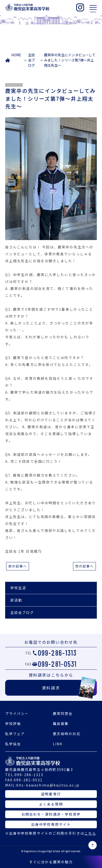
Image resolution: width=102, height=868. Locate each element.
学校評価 (13, 724)
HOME (16, 55)
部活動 (16, 600)
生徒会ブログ (31, 60)
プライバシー (17, 713)
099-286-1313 (57, 653)
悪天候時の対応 (67, 734)
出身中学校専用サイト (51, 824)
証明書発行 (51, 794)
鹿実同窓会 (63, 713)
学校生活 (18, 588)
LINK (58, 744)
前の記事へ (18, 566)
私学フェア (15, 734)
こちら (90, 833)
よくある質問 (51, 804)
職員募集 (61, 724)
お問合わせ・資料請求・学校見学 (51, 814)
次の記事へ (85, 566)
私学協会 (13, 744)
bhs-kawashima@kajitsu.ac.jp (48, 785)
